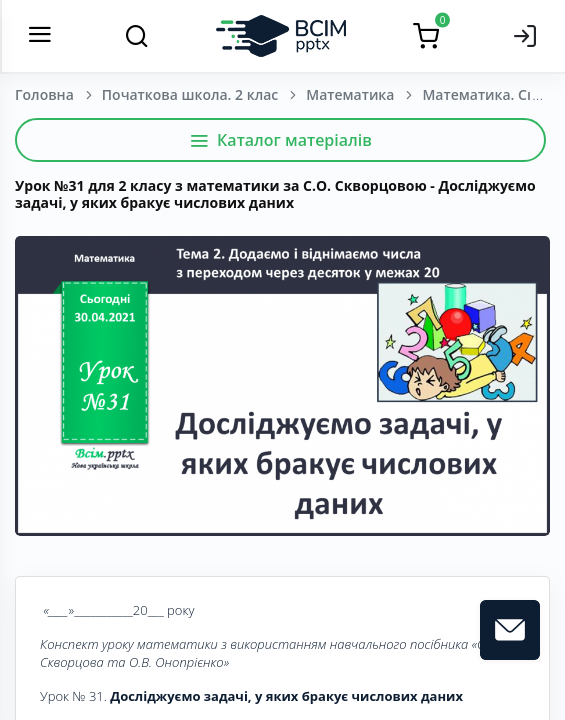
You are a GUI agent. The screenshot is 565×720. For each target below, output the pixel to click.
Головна (44, 94)
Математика (350, 94)
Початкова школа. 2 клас (190, 94)
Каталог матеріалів (280, 140)
